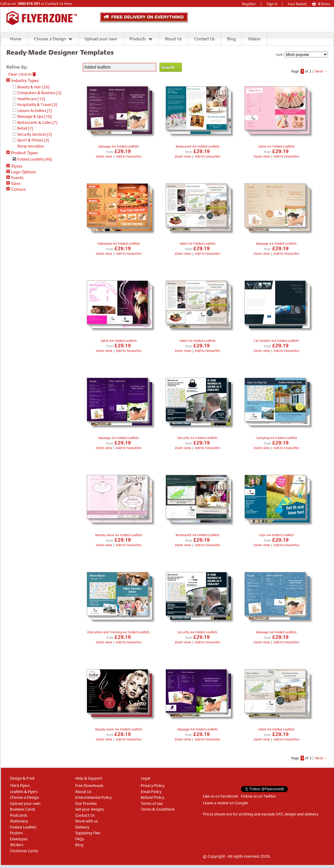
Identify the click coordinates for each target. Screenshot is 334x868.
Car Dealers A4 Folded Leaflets (276, 341)
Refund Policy (152, 797)
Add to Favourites (129, 157)
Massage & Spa (34, 116)
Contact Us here (59, 4)
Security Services (35, 134)
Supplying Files (88, 833)
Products (138, 39)
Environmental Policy (93, 797)
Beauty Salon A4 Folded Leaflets (119, 535)
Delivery (82, 827)
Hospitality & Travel (37, 105)
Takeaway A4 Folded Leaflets (118, 244)
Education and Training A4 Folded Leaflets (118, 632)
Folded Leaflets (35, 159)
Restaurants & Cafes (37, 123)
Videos (254, 39)
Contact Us (204, 39)
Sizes (13, 183)
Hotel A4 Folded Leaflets (197, 244)
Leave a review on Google (225, 803)
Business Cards (23, 809)
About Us (173, 39)
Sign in (272, 4)
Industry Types (23, 80)
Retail (25, 128)
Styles (14, 166)
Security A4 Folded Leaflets (197, 438)
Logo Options (21, 172)
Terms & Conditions (158, 809)
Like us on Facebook (220, 796)
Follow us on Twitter (258, 796)
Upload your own (101, 39)
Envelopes (19, 839)
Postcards (19, 815)
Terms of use (152, 803)
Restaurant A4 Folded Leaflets (197, 146)
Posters (16, 833)
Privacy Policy (153, 786)
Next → (321, 71)
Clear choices (22, 74)
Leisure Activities (35, 111)
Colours (16, 189)
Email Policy (151, 792)
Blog (231, 39)
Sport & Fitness (33, 140)
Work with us (86, 821)
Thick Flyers (20, 786)
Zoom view (105, 157)
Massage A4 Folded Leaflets (118, 146)
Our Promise (86, 803)
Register (249, 4)
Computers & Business (39, 93)
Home (16, 39)
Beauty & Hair (33, 87)
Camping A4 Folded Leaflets (276, 438)
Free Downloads (89, 786)
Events (15, 178)
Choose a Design (50, 39)
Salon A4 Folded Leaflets (276, 146)
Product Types (22, 153)
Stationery (19, 821)
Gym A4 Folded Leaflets (276, 535)
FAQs (80, 839)
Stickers (17, 845)
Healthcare (31, 99)
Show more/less (31, 146)
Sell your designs (89, 809)
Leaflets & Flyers (24, 792)
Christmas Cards (24, 851)
